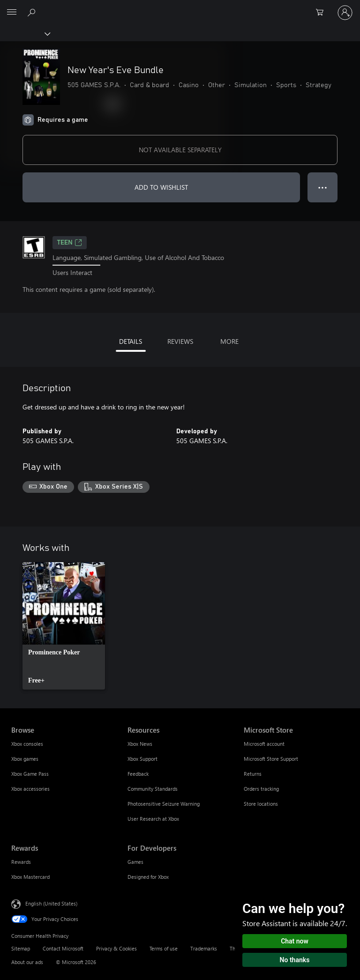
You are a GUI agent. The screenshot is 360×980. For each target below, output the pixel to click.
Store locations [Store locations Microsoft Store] (261, 804)
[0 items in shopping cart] (322, 13)
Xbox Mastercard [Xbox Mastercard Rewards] (30, 877)
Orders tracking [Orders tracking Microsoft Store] (261, 789)
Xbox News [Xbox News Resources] (140, 744)
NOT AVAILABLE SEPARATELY (180, 150)
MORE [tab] (229, 341)
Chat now (295, 941)
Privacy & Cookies (116, 948)
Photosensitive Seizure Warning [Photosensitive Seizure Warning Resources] (164, 804)
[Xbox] (25, 33)
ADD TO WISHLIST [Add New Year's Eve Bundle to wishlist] (161, 187)
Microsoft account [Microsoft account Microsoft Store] (264, 744)
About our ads (27, 962)
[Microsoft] (180, 7)
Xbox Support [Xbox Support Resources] (142, 759)
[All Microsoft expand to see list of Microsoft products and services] (12, 13)
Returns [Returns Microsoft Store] (253, 774)
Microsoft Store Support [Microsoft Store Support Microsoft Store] (271, 759)
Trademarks (204, 948)
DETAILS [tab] (131, 341)
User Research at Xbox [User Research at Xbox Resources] (153, 819)
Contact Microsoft (63, 948)
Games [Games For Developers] (135, 862)
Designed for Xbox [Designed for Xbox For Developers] (148, 877)
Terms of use (164, 948)
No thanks (295, 960)
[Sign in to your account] (345, 13)
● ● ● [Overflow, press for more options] (323, 187)
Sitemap (21, 948)
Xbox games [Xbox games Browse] (25, 759)
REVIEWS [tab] (180, 341)
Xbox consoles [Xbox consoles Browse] (27, 744)
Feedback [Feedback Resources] (138, 774)
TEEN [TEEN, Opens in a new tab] (70, 243)
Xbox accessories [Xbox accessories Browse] (30, 789)
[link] (64, 626)
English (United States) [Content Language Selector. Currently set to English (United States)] (51, 903)
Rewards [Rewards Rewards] (21, 862)
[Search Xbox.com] (33, 12)
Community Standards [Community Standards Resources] (153, 789)
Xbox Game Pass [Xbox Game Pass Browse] (30, 774)
